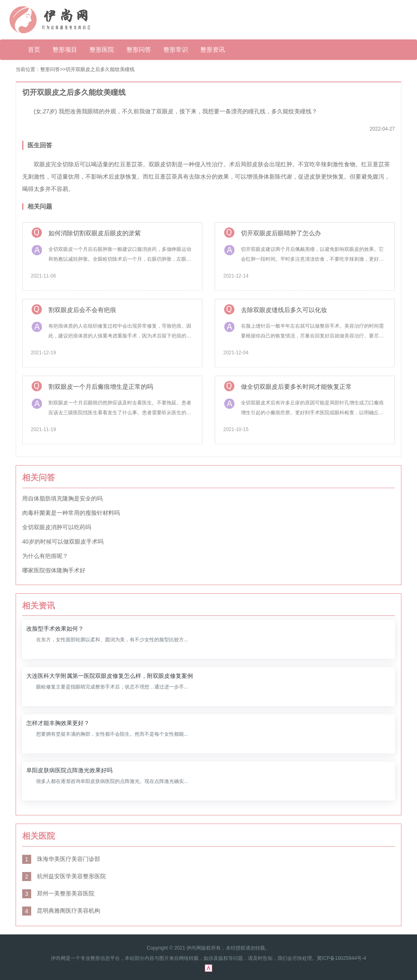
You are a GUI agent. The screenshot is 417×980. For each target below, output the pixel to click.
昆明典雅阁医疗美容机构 (61, 911)
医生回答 (40, 145)
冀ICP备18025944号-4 (341, 958)
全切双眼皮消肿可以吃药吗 (57, 527)
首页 (34, 49)
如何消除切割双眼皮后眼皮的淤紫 (95, 233)
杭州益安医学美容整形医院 (64, 876)
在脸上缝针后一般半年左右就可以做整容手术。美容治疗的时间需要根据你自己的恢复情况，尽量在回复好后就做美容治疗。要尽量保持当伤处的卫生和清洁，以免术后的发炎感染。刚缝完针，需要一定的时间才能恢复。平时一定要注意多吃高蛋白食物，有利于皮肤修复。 (312, 332)
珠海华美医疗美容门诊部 (61, 859)
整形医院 (102, 49)
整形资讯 (213, 49)
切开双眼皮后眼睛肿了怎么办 (281, 233)
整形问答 (139, 49)
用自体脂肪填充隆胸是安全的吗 (62, 498)
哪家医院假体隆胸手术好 (54, 570)
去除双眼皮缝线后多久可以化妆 (284, 310)
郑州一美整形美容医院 (58, 893)
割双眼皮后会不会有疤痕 (82, 310)
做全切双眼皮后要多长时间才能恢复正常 (296, 387)
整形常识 (176, 49)
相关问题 (40, 206)
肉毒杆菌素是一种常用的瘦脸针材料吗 (71, 513)
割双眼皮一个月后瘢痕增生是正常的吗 (101, 387)
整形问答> (52, 69)
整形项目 (65, 49)
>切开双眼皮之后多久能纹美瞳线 (99, 69)
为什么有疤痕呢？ (45, 556)
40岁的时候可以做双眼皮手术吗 (63, 542)
